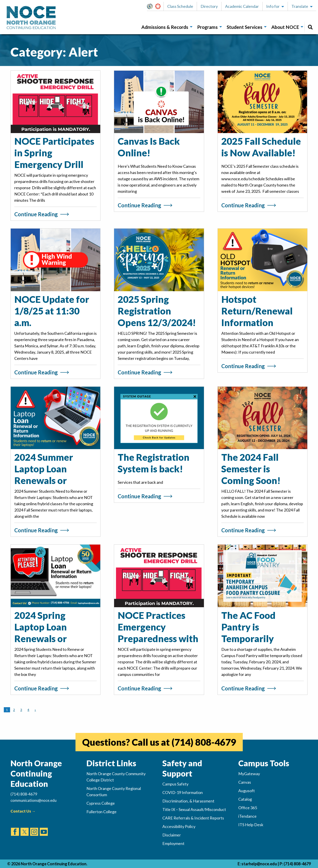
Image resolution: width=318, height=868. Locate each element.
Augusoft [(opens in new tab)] (247, 791)
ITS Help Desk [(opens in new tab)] (251, 825)
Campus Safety (175, 784)
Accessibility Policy (179, 826)
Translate (300, 6)
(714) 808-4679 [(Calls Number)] (24, 794)
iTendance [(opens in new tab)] (247, 816)
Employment (173, 843)
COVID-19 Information (183, 792)
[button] (151, 6)
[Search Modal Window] (310, 27)
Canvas (160, 6)
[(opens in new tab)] (15, 828)
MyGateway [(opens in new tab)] (249, 774)
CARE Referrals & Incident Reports (193, 818)
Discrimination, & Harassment (188, 801)
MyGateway (152, 6)
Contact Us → (23, 811)
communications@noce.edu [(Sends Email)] (33, 800)
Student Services (245, 27)
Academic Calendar (242, 6)
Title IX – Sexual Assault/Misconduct (194, 809)
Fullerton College (101, 812)
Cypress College (101, 803)
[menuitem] (166, 27)
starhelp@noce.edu (259, 864)
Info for (273, 6)
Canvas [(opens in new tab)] (245, 782)
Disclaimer (172, 835)
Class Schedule (180, 6)
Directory (209, 6)
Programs (207, 27)
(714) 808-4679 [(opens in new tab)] (204, 742)
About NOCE (285, 27)
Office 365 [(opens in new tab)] (248, 808)
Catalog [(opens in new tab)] (245, 799)
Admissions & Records (165, 27)
